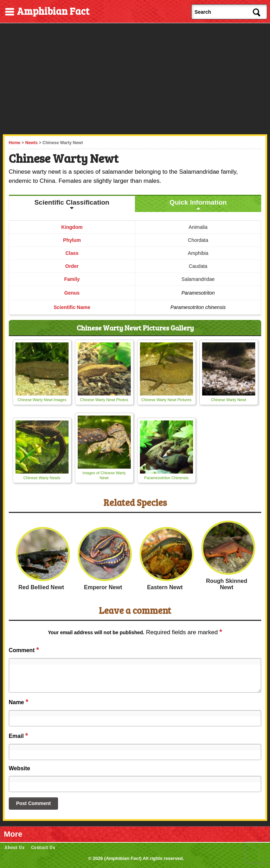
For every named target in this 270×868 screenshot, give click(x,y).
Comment (24, 650)
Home (15, 143)
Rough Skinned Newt (227, 584)
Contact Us (43, 847)
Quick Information (198, 202)
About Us (14, 847)
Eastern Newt (165, 587)
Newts (31, 143)
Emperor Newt (103, 587)
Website (20, 768)
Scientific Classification (72, 202)
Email (18, 735)
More (13, 834)
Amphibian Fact (123, 858)
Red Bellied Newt (41, 587)
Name (19, 702)
